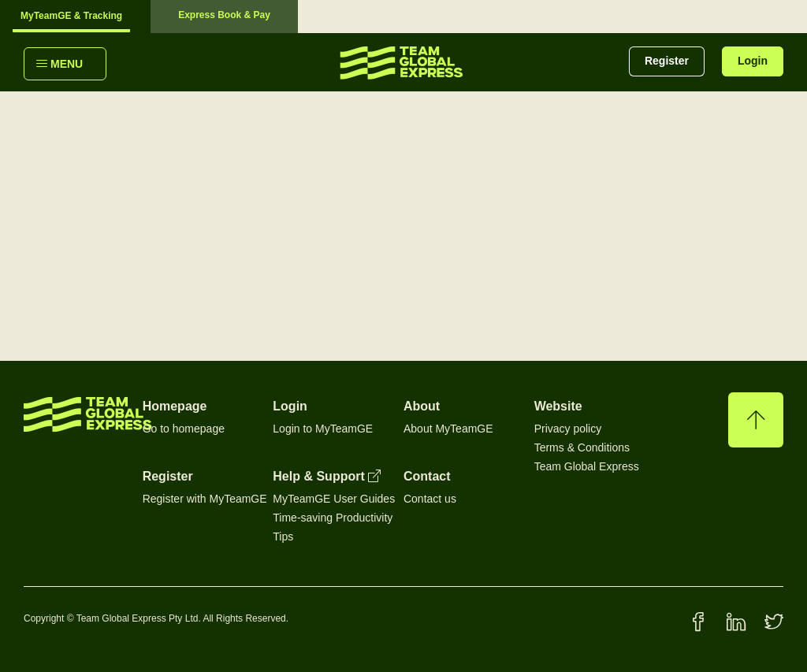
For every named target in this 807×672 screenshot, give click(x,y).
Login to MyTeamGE (323, 429)
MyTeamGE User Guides (334, 499)
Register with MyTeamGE (205, 499)
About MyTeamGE (448, 429)
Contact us (430, 499)
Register (667, 61)
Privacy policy (568, 429)
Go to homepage (184, 429)
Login (753, 61)
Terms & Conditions (582, 447)
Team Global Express (587, 466)
